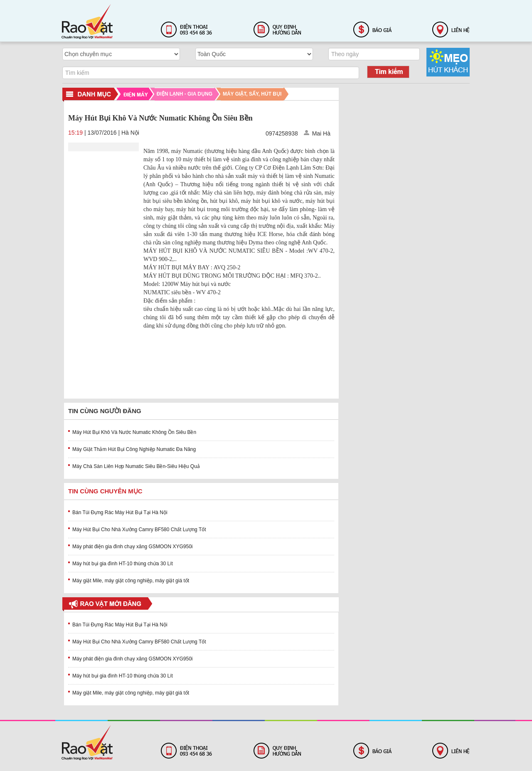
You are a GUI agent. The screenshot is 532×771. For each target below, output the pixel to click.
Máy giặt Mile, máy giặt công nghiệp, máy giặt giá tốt (131, 581)
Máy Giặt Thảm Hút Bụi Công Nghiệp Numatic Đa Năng (134, 449)
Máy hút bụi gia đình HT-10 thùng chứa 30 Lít (123, 564)
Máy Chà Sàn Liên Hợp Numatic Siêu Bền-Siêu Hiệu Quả (136, 466)
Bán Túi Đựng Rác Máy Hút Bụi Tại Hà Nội (120, 512)
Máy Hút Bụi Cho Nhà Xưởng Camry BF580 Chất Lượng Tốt (139, 530)
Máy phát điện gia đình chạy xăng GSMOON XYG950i (132, 547)
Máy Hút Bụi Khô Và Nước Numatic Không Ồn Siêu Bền (134, 432)
